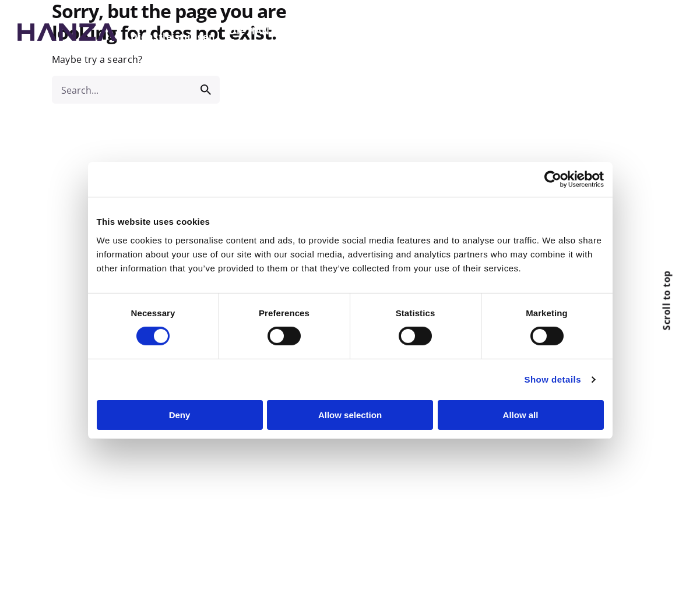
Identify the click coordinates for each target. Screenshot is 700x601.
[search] (206, 90)
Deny (180, 415)
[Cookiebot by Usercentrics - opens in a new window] (553, 179)
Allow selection (350, 415)
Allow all (521, 415)
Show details (553, 379)
